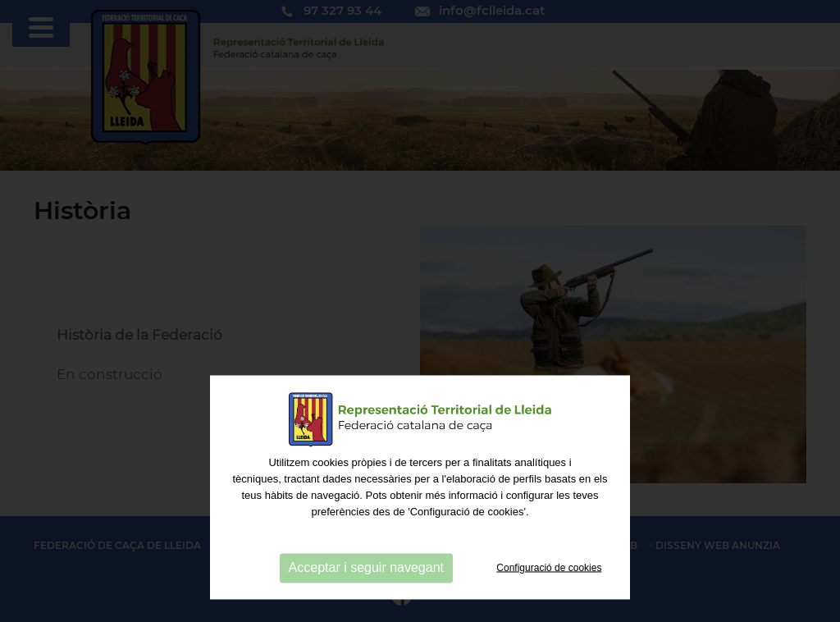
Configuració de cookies (549, 605)
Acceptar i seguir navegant (366, 605)
